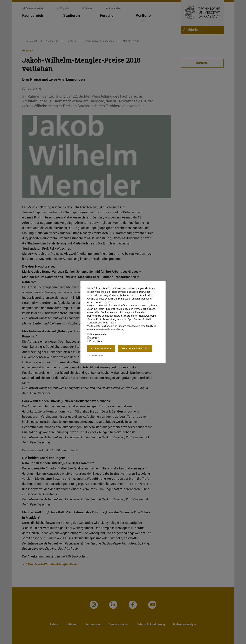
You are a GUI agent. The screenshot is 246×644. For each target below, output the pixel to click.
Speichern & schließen (135, 348)
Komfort (93, 338)
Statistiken (95, 341)
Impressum (95, 355)
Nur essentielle (97, 334)
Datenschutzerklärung (110, 329)
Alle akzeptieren (101, 348)
